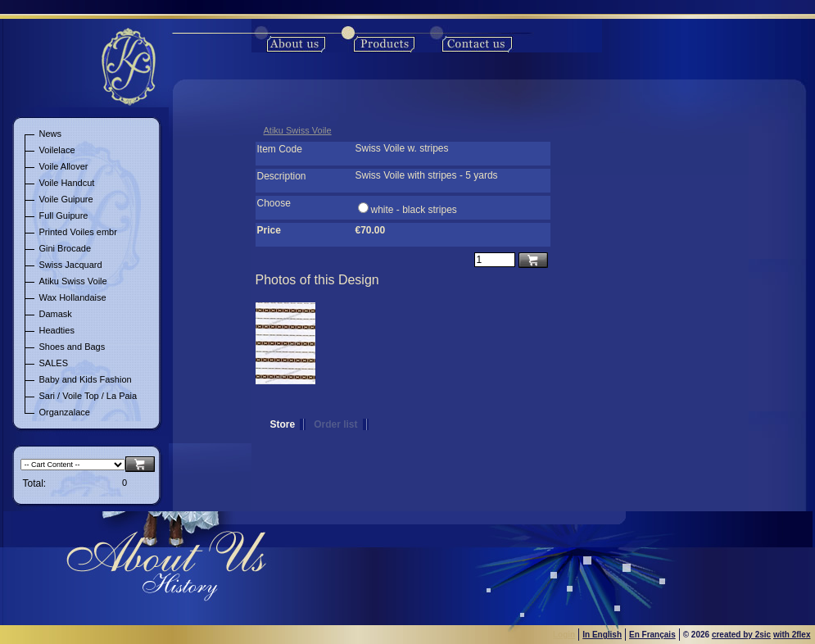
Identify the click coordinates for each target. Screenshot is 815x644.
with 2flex (792, 635)
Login (564, 635)
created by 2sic (741, 635)
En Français (652, 635)
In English (602, 635)
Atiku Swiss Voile (298, 130)
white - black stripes (414, 210)
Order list (335, 424)
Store (283, 424)
